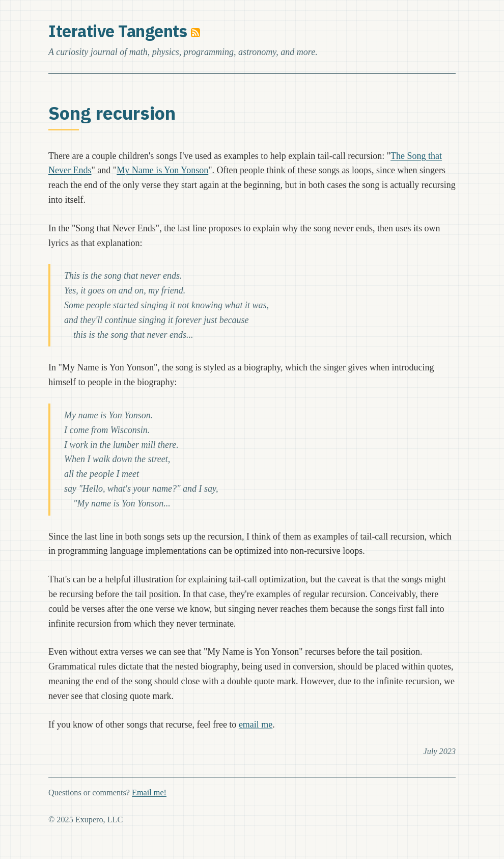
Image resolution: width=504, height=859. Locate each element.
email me (256, 724)
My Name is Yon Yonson (162, 170)
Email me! (149, 793)
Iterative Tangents (118, 31)
